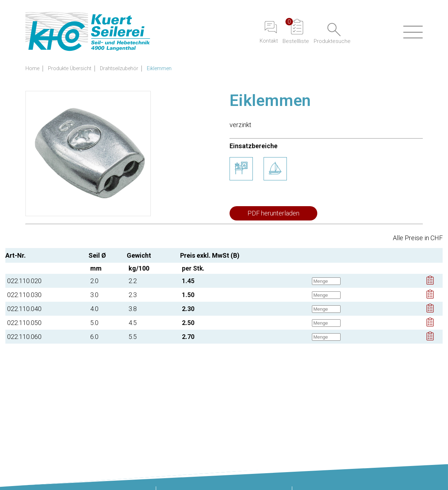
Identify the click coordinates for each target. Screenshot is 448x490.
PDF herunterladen (273, 213)
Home (32, 69)
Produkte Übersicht (70, 69)
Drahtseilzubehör (119, 69)
